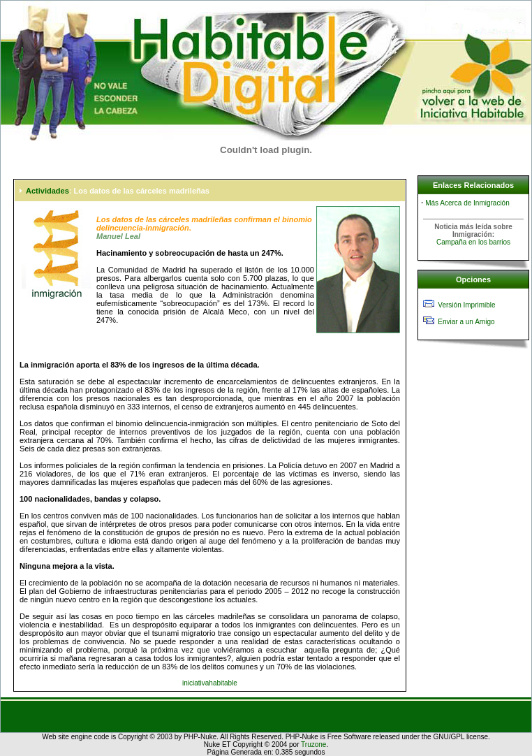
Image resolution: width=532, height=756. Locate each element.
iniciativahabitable (210, 683)
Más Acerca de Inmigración (467, 203)
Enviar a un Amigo (466, 322)
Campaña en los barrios (473, 242)
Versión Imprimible (466, 305)
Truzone (313, 744)
